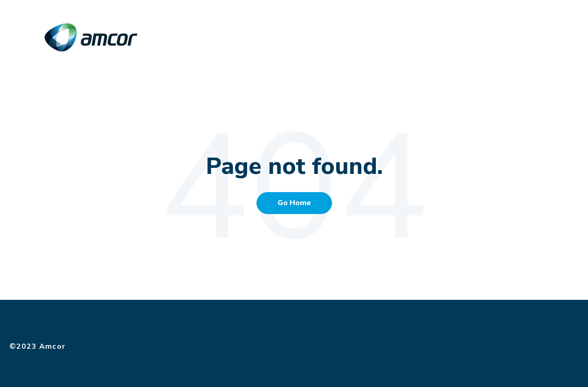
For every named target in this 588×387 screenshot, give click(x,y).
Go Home (294, 203)
